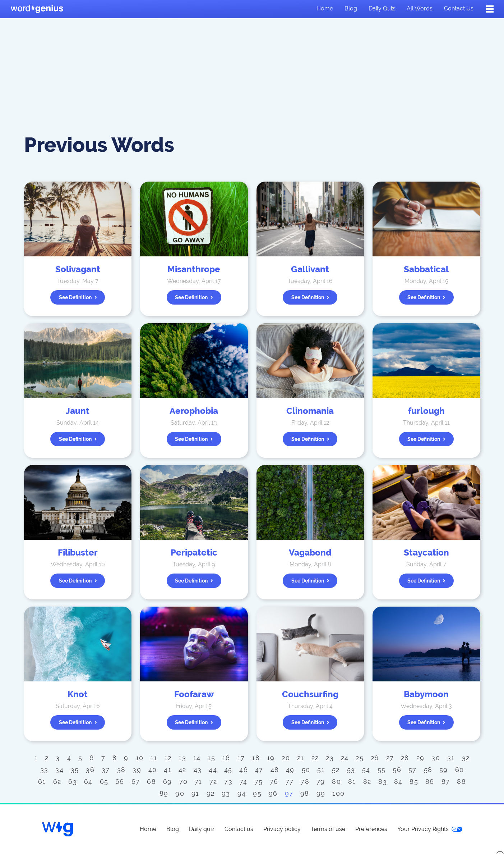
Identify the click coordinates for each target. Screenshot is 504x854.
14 (197, 758)
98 (305, 793)
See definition (78, 297)
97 (289, 793)
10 (140, 758)
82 (367, 782)
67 (136, 782)
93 (226, 793)
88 (461, 782)
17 (241, 758)
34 (59, 770)
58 (428, 770)
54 (366, 770)
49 (290, 770)
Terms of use (328, 829)
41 (168, 770)
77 (290, 782)
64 (88, 782)
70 (184, 782)
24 (345, 758)
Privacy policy (282, 829)
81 (352, 782)
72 (213, 782)
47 (259, 770)
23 (330, 758)
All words (420, 8)
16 (226, 758)
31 (451, 758)
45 (228, 770)
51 (321, 770)
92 (211, 793)
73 (228, 782)
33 (44, 770)
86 (430, 782)
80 (336, 782)
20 (286, 758)
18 (256, 758)
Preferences (371, 829)
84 (398, 782)
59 (444, 770)
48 (275, 770)
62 (57, 782)
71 (198, 782)
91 (195, 793)
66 (120, 782)
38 (121, 770)
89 (164, 793)
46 (244, 770)
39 (137, 770)
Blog (351, 8)
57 (413, 770)
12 (168, 758)
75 (259, 782)
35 (75, 770)
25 (360, 758)
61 (42, 782)
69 (168, 782)
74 (244, 782)
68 (151, 782)
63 (73, 782)
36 (90, 770)
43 (198, 770)
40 (153, 770)
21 (301, 758)
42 (182, 770)
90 (180, 793)
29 (420, 758)
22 (315, 758)
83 (383, 782)
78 (305, 782)
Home (325, 8)
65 (104, 782)
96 (273, 793)
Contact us (459, 8)
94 (242, 793)
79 (321, 782)
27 (390, 758)
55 (382, 770)
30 (436, 758)
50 (306, 770)
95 (257, 793)
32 (466, 758)
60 (460, 770)
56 (397, 770)
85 (414, 782)
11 (154, 758)
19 (271, 758)
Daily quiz (382, 8)
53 (351, 770)
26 (375, 758)
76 (274, 782)
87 (446, 782)
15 (211, 758)
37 (106, 770)
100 (338, 793)
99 (321, 793)
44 (213, 770)
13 (182, 758)
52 (336, 770)
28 (405, 758)
